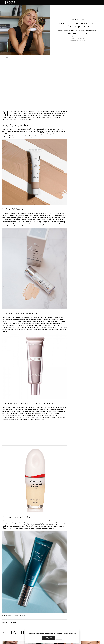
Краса (74, 19)
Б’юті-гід (81, 19)
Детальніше (72, 634)
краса (6, 622)
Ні (59, 638)
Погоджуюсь (49, 638)
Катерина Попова (80, 37)
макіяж (13, 622)
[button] (101, 641)
